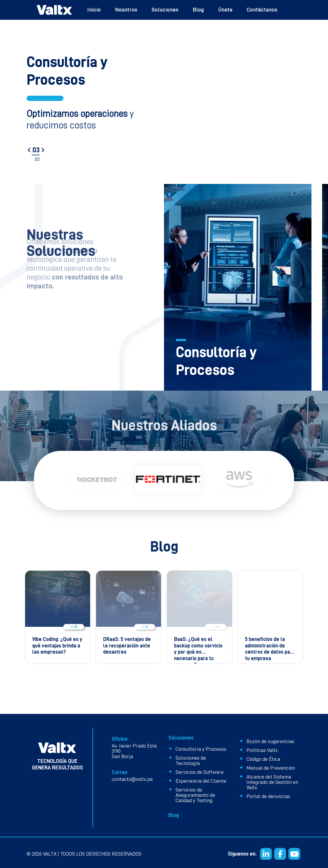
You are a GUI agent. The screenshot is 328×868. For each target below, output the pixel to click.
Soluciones (165, 10)
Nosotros (126, 10)
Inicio (94, 10)
